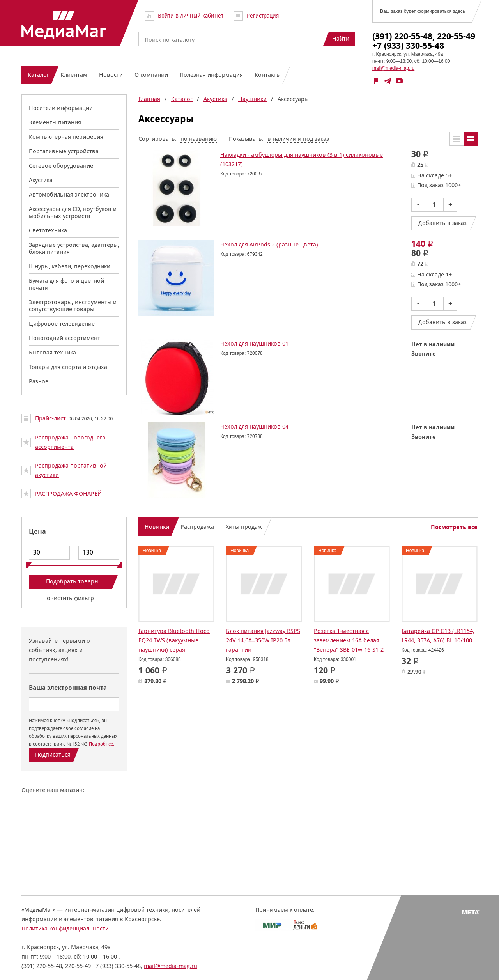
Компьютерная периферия (66, 137)
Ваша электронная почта (68, 688)
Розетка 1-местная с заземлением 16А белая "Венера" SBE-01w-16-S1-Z (349, 640)
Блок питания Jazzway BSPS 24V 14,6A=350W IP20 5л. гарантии (263, 640)
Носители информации (61, 108)
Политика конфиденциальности (65, 928)
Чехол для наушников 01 (254, 343)
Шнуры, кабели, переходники (70, 266)
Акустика (41, 180)
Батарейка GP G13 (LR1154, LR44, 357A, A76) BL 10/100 (438, 635)
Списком (471, 139)
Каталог (182, 99)
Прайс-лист (50, 418)
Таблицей (457, 139)
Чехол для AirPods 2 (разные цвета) (269, 244)
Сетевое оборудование (61, 166)
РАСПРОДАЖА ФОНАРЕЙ (68, 494)
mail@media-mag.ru (393, 68)
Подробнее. (102, 744)
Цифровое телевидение (62, 323)
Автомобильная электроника (69, 194)
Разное (39, 381)
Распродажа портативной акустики (71, 470)
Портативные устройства (64, 151)
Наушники (252, 99)
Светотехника (48, 230)
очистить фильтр (70, 598)
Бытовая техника (52, 352)
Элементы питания (55, 122)
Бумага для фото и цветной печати (66, 284)
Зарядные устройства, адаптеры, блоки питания (74, 248)
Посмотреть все (454, 527)
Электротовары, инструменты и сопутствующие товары (73, 306)
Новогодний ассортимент (65, 338)
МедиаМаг (64, 25)
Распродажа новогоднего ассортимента (70, 442)
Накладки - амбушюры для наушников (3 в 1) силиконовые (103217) (302, 159)
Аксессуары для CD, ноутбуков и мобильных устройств (73, 212)
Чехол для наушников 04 (254, 426)
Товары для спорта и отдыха (68, 367)
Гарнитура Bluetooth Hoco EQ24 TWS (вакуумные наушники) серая (174, 640)
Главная (149, 99)
